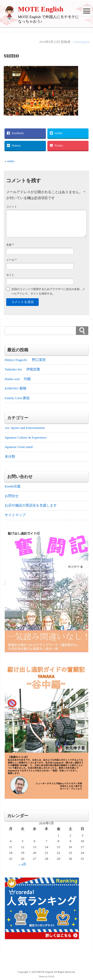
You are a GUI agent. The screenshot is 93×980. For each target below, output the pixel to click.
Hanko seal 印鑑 (18, 379)
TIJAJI (51, 977)
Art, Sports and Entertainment (25, 428)
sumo (11, 161)
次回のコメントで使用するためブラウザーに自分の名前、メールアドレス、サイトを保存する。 (48, 291)
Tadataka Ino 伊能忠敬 (22, 369)
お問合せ (12, 496)
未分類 (10, 457)
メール (11, 260)
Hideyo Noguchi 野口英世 (25, 360)
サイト (10, 275)
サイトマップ (15, 515)
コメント (12, 207)
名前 (10, 245)
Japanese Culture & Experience (26, 437)
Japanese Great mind (19, 447)
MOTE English (41, 9)
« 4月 (23, 864)
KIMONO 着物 (15, 388)
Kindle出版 (13, 486)
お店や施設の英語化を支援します (31, 505)
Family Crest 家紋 (19, 398)
